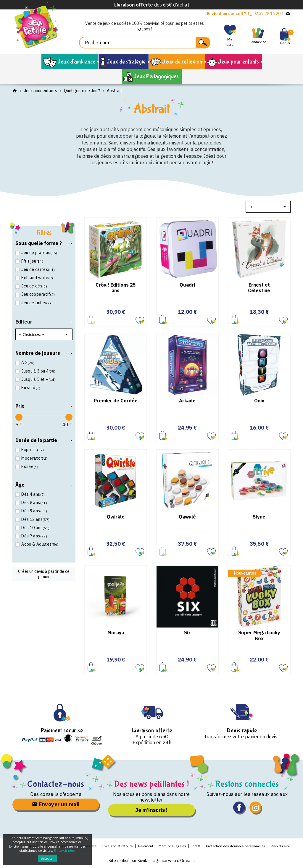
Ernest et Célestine (259, 288)
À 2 (28, 363)
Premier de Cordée (116, 401)
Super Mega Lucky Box (259, 635)
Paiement (146, 846)
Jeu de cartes (38, 269)
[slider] (19, 417)
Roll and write (37, 278)
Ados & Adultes (40, 544)
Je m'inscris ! (151, 810)
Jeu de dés (34, 286)
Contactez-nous (56, 784)
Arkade (187, 401)
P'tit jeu (32, 261)
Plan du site (280, 846)
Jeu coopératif (38, 294)
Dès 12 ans (35, 519)
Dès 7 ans (34, 536)
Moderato (34, 458)
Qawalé (187, 517)
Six (187, 633)
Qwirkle (116, 517)
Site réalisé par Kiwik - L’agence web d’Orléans (152, 861)
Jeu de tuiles (36, 303)
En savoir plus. (65, 851)
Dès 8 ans (34, 503)
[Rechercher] (145, 43)
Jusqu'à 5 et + (38, 379)
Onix (259, 401)
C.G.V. (196, 846)
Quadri (187, 285)
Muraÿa (116, 633)
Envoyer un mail (56, 804)
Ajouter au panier (163, 319)
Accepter (47, 859)
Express (32, 450)
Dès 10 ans (35, 528)
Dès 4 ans (33, 494)
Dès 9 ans (34, 511)
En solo (30, 388)
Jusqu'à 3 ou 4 (38, 371)
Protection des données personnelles (236, 846)
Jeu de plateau (39, 253)
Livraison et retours (117, 846)
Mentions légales (172, 846)
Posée (29, 466)
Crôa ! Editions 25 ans (116, 288)
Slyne (259, 517)
